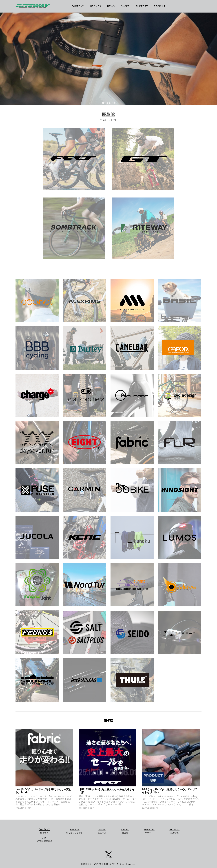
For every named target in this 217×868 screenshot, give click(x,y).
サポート (149, 831)
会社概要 (44, 831)
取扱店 (125, 831)
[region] (108, 59)
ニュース (102, 831)
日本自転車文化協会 (44, 839)
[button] (103, 103)
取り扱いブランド (74, 831)
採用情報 (174, 831)
